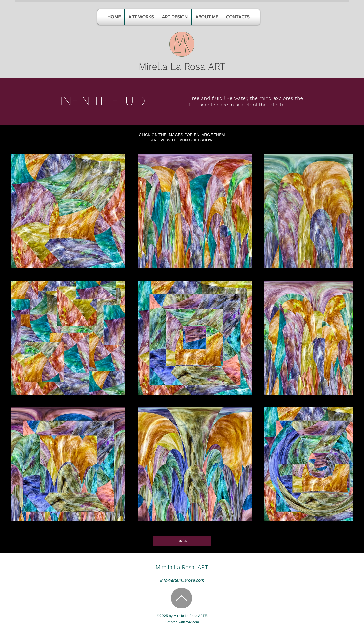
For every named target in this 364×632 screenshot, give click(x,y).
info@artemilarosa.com (182, 580)
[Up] (181, 598)
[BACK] (182, 541)
